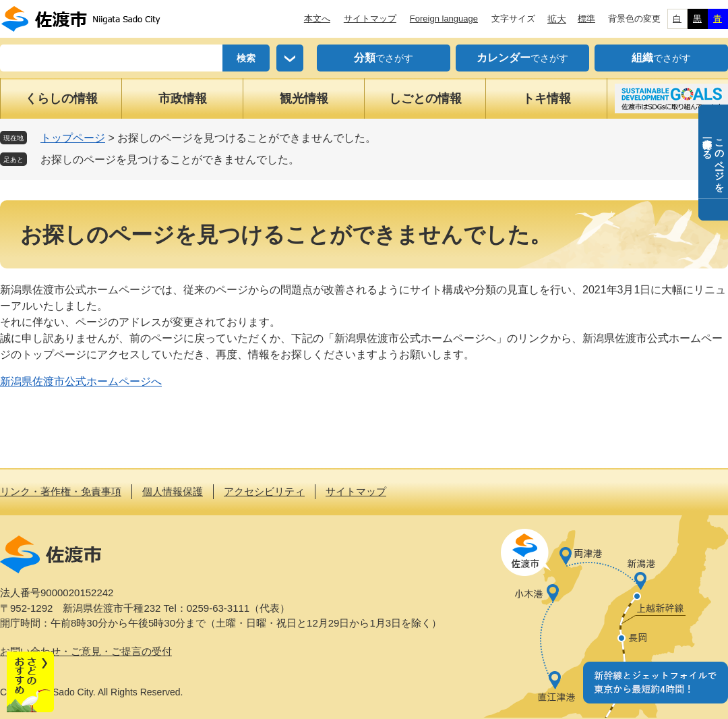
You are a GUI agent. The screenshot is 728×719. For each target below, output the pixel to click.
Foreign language (444, 19)
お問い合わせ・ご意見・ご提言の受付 (86, 651)
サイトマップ (370, 19)
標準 (586, 19)
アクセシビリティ (264, 491)
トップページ (73, 138)
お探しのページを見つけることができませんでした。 (170, 160)
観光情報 (304, 98)
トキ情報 (547, 98)
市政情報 (183, 98)
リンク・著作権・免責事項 (61, 491)
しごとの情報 (425, 98)
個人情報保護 (173, 491)
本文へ (317, 19)
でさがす (384, 58)
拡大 (557, 19)
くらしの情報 (61, 98)
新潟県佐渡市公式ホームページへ (81, 381)
